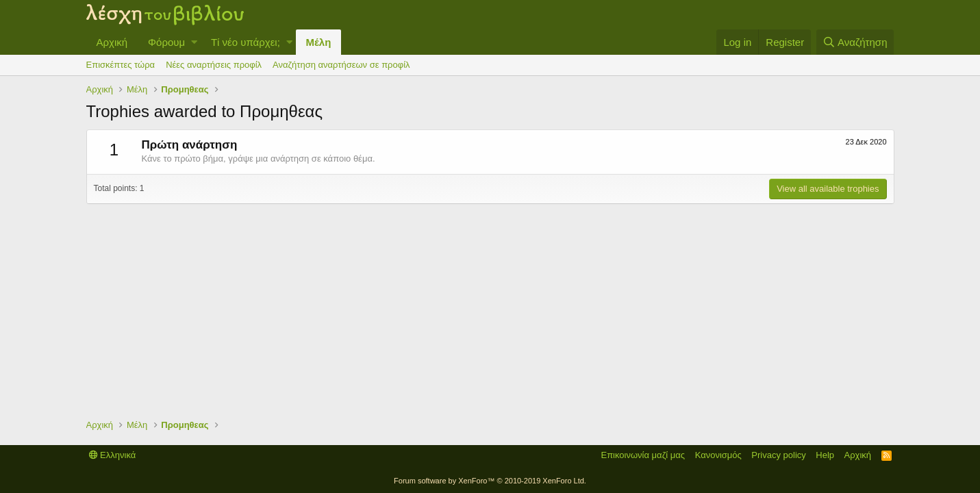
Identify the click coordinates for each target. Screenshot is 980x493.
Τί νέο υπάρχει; (246, 42)
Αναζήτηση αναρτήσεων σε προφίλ (341, 65)
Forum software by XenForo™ (490, 481)
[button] (194, 42)
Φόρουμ (166, 42)
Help (825, 455)
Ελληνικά (113, 455)
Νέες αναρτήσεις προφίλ (214, 65)
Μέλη (319, 42)
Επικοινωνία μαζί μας (643, 455)
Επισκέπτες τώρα (121, 65)
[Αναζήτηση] (855, 42)
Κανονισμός (718, 455)
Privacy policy (778, 455)
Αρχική (112, 42)
